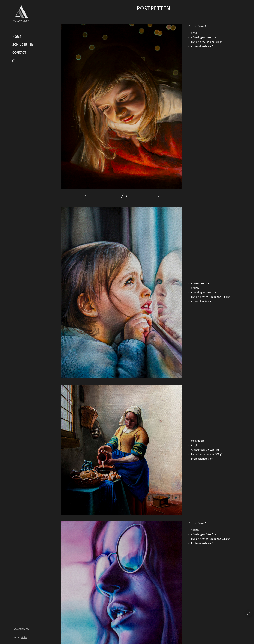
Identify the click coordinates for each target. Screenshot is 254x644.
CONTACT (19, 53)
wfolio (24, 637)
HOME (17, 37)
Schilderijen (23, 45)
